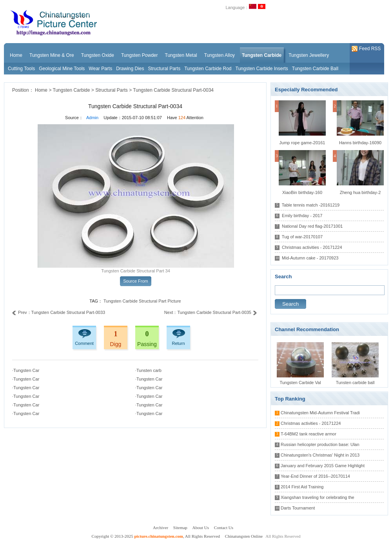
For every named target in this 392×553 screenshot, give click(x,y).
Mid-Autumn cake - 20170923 (310, 258)
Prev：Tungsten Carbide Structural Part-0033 (59, 313)
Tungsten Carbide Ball (315, 69)
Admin (92, 118)
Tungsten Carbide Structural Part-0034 (173, 90)
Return (178, 343)
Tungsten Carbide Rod (208, 69)
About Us (201, 528)
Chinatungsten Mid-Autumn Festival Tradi (320, 413)
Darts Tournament (298, 508)
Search (290, 304)
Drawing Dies (130, 69)
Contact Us (224, 528)
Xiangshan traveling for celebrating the (318, 497)
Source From (136, 281)
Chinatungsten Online (244, 536)
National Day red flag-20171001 (312, 226)
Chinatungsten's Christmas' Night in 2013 (320, 455)
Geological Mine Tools (62, 69)
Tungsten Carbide (72, 90)
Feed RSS (366, 49)
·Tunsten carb (148, 370)
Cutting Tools (21, 69)
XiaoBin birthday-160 (302, 192)
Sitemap (180, 528)
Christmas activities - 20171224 (312, 247)
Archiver (161, 528)
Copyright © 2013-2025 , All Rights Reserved (156, 536)
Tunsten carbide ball (355, 383)
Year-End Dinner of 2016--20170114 (315, 476)
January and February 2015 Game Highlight (323, 466)
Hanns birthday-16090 (360, 143)
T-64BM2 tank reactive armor (309, 434)
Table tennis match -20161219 (311, 205)
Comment (84, 343)
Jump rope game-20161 (302, 143)
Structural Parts (164, 69)
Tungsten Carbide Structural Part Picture (142, 301)
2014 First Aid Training (302, 487)
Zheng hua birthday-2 (360, 192)
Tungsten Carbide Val (300, 383)
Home (41, 90)
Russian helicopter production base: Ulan (320, 444)
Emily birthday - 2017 (302, 216)
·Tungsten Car (26, 370)
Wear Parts (100, 69)
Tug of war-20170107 (302, 237)
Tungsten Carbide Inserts (262, 69)
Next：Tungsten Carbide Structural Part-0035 (211, 313)
